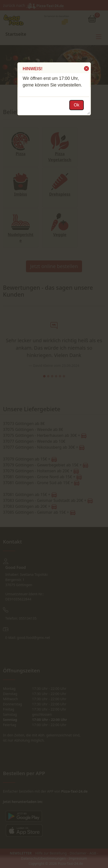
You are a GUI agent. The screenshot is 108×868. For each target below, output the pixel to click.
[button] (86, 68)
